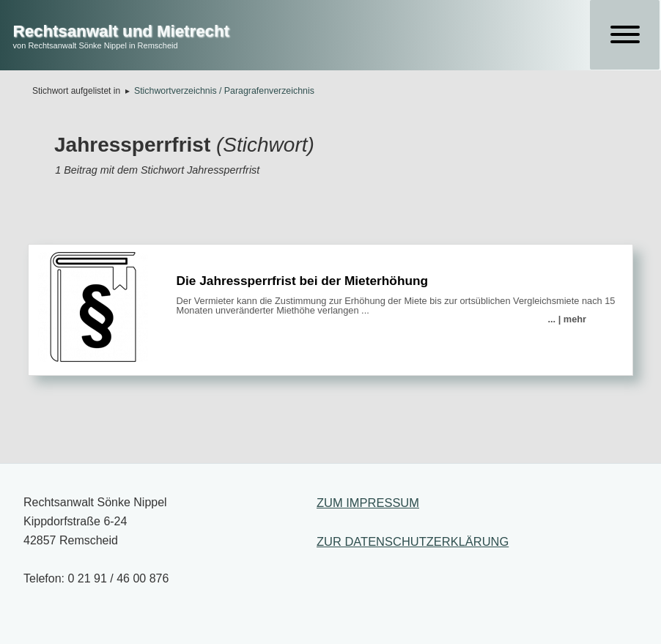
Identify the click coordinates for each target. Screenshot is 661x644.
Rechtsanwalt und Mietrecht (121, 31)
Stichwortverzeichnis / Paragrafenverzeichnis (224, 91)
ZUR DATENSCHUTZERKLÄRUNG (413, 541)
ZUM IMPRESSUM (368, 503)
